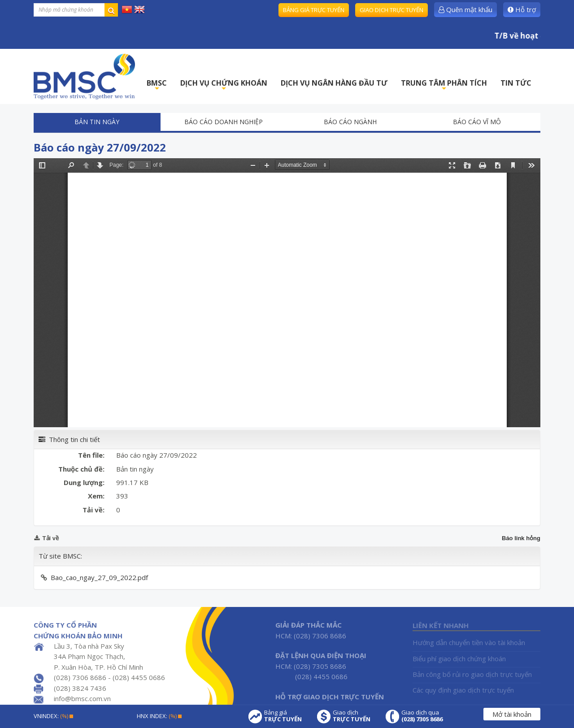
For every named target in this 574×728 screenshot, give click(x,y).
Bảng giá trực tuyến (314, 10)
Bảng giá (283, 716)
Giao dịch (352, 716)
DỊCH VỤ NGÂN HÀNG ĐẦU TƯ (334, 83)
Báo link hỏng (521, 538)
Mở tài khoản (512, 714)
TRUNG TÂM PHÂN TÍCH (444, 85)
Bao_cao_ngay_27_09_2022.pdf (99, 577)
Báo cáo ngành (350, 122)
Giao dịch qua (422, 716)
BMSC (157, 85)
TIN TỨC (516, 83)
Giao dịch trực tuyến (391, 10)
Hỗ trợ (522, 9)
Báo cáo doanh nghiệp (224, 122)
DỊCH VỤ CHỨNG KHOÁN (224, 85)
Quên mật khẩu (465, 9)
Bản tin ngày (97, 122)
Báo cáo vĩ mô (477, 122)
